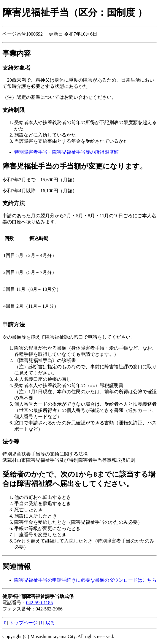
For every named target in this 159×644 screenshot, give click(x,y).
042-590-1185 (39, 603)
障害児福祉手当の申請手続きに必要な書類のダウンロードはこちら (85, 580)
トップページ (23, 623)
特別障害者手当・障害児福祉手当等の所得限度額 (66, 152)
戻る (50, 623)
